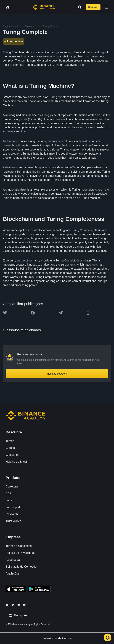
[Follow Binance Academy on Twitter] (13, 605)
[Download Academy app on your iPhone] (16, 590)
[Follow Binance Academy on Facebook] (7, 605)
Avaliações (13, 574)
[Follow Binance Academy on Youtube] (24, 605)
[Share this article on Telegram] (61, 313)
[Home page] (44, 7)
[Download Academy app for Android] (39, 590)
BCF (9, 493)
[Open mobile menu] (107, 7)
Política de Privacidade (20, 553)
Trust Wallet (13, 521)
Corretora (12, 487)
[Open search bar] (79, 7)
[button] (107, 7)
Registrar (93, 7)
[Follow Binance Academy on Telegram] (18, 605)
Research (12, 514)
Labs (9, 500)
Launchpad (13, 507)
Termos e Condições (19, 546)
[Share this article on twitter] (5, 313)
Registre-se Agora (57, 374)
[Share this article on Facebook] (33, 313)
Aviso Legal (13, 560)
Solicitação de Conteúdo (21, 567)
